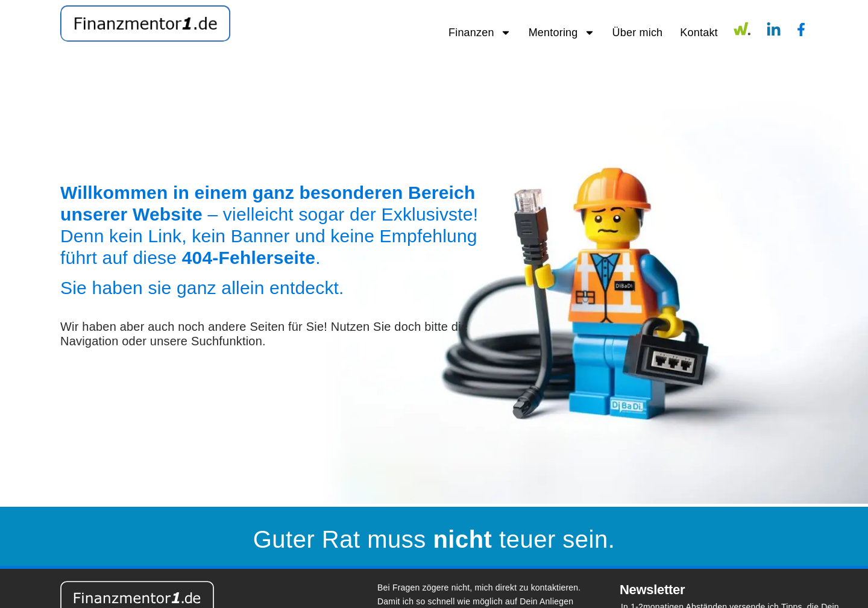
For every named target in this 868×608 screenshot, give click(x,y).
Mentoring (562, 33)
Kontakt (699, 33)
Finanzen (480, 33)
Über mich (638, 33)
